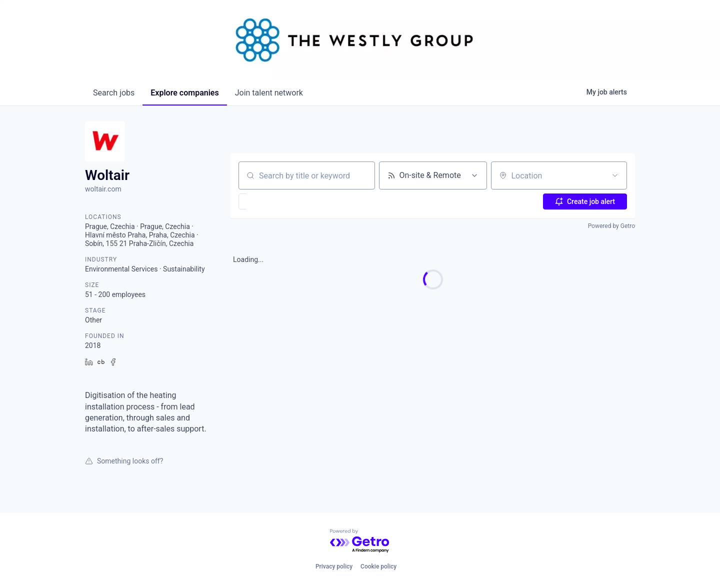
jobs (114, 93)
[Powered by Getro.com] (360, 541)
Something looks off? (124, 461)
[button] (272, 201)
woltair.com (103, 189)
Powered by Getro (611, 226)
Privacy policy (334, 566)
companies (184, 93)
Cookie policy (378, 566)
